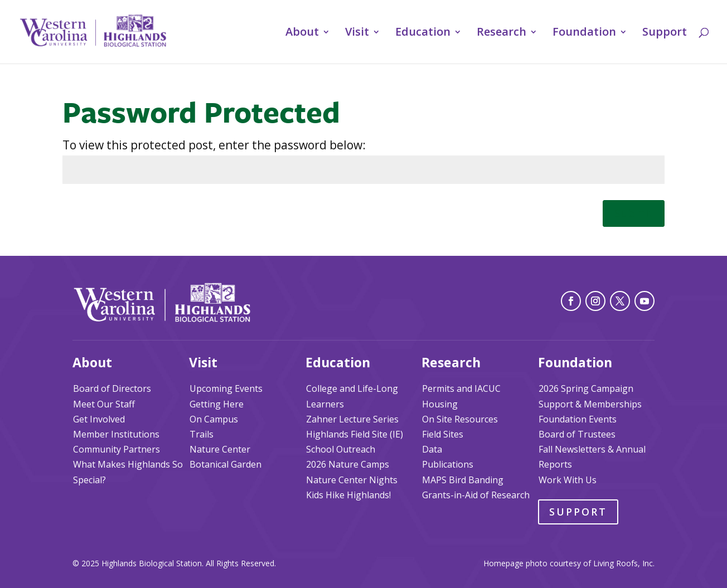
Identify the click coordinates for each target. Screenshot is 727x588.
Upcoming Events (226, 388)
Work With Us (568, 480)
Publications (448, 464)
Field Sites (443, 434)
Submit (634, 213)
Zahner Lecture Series (352, 419)
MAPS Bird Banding (463, 480)
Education (423, 33)
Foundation (584, 33)
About (302, 33)
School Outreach (341, 449)
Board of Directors (112, 388)
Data (432, 449)
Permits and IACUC (461, 388)
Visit (357, 33)
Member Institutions (116, 434)
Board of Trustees (577, 434)
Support (665, 33)
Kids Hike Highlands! (348, 495)
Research (501, 33)
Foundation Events (578, 419)
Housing (440, 404)
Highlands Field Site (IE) (355, 434)
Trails (202, 434)
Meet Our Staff (104, 404)
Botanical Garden (226, 464)
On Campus (214, 419)
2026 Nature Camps (348, 464)
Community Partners (117, 449)
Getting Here (217, 404)
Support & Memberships (590, 404)
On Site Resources (460, 419)
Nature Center (220, 449)
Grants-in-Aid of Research (476, 495)
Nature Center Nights (352, 480)
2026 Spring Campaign (586, 388)
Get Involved (99, 419)
